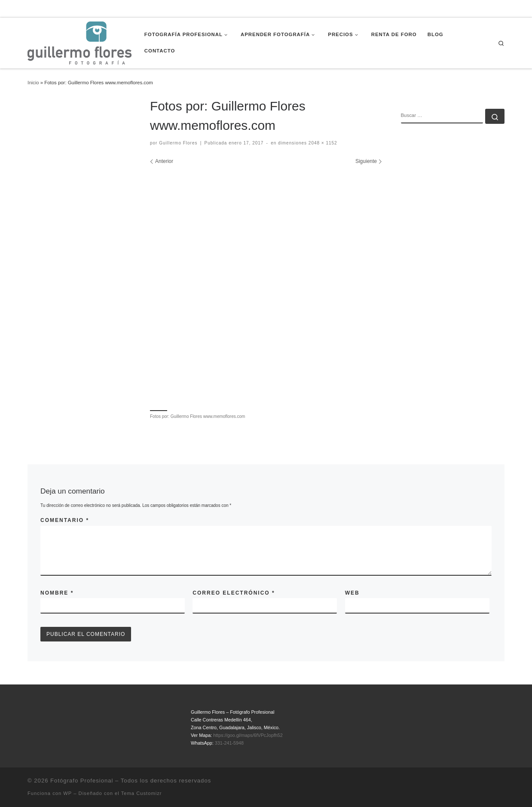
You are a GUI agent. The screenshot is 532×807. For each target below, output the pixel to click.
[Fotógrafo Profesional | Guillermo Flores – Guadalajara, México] (79, 42)
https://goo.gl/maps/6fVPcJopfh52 (248, 735)
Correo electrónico (234, 593)
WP (67, 793)
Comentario (65, 520)
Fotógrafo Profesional (82, 781)
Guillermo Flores (178, 143)
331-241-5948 (229, 743)
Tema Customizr (142, 793)
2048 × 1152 (322, 143)
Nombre (57, 593)
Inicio (33, 83)
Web (352, 593)
